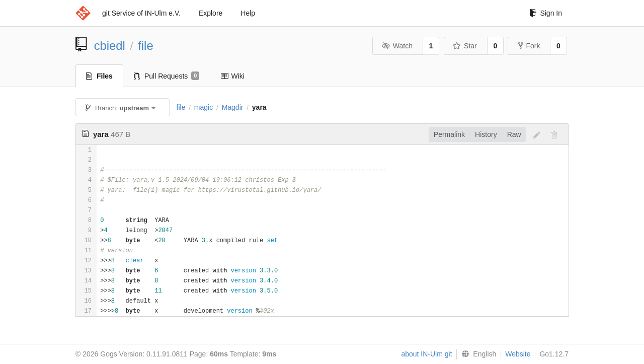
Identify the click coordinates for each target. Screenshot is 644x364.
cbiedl (110, 46)
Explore (211, 13)
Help (248, 13)
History (486, 134)
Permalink (449, 134)
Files (99, 76)
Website (518, 354)
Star (465, 46)
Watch (397, 46)
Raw (514, 134)
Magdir (233, 107)
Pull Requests (167, 76)
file (145, 46)
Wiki (232, 76)
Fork (529, 46)
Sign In (546, 13)
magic (204, 107)
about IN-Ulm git (426, 354)
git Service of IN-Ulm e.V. (141, 13)
